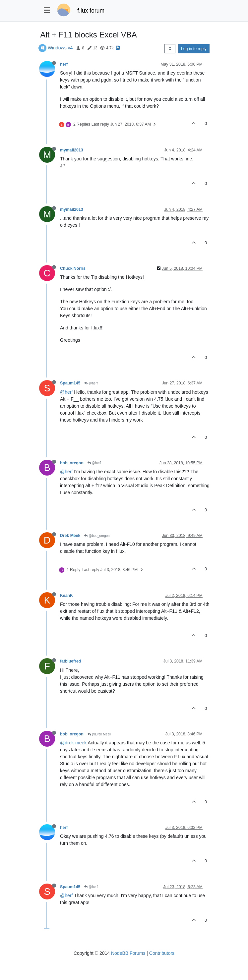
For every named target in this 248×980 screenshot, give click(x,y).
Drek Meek (70, 536)
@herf (91, 383)
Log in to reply (194, 49)
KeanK (66, 596)
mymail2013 (71, 150)
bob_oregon (72, 463)
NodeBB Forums (128, 953)
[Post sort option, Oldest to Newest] (170, 49)
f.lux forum (91, 11)
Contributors (162, 953)
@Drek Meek (99, 734)
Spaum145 (70, 383)
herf (64, 64)
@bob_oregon (97, 536)
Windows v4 (60, 48)
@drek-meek (73, 743)
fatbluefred (70, 661)
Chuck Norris (73, 268)
